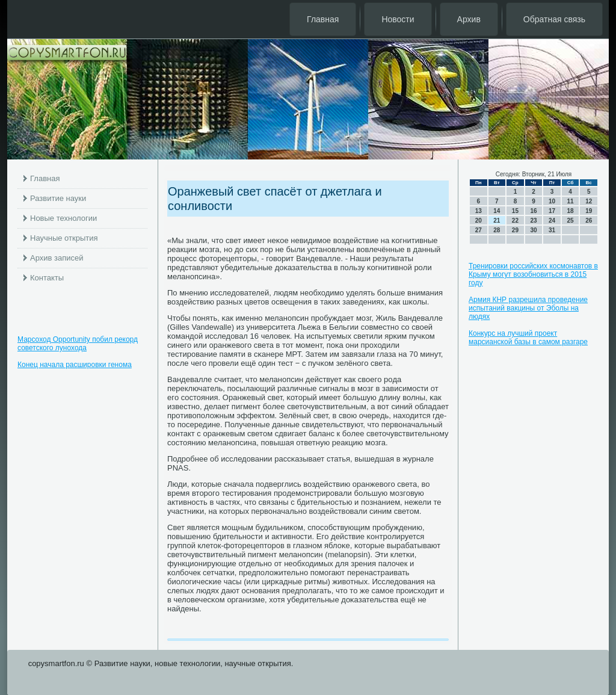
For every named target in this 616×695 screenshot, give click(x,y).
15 (515, 211)
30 (533, 230)
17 (552, 211)
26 (589, 221)
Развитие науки (58, 198)
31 (552, 230)
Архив (469, 19)
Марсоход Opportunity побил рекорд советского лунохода (78, 344)
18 (571, 211)
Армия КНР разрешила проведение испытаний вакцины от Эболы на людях (528, 308)
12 (589, 201)
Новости (398, 19)
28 (497, 230)
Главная (323, 19)
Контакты (47, 278)
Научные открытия (64, 238)
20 (479, 221)
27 (479, 230)
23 (533, 221)
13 (479, 211)
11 (571, 201)
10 (552, 201)
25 (571, 221)
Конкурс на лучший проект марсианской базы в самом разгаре (528, 338)
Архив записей (57, 258)
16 (533, 211)
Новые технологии (63, 218)
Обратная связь (554, 19)
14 (497, 211)
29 (515, 230)
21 (497, 221)
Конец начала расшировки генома (75, 365)
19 (589, 211)
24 (552, 221)
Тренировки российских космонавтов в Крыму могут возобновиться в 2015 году (533, 274)
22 (515, 221)
